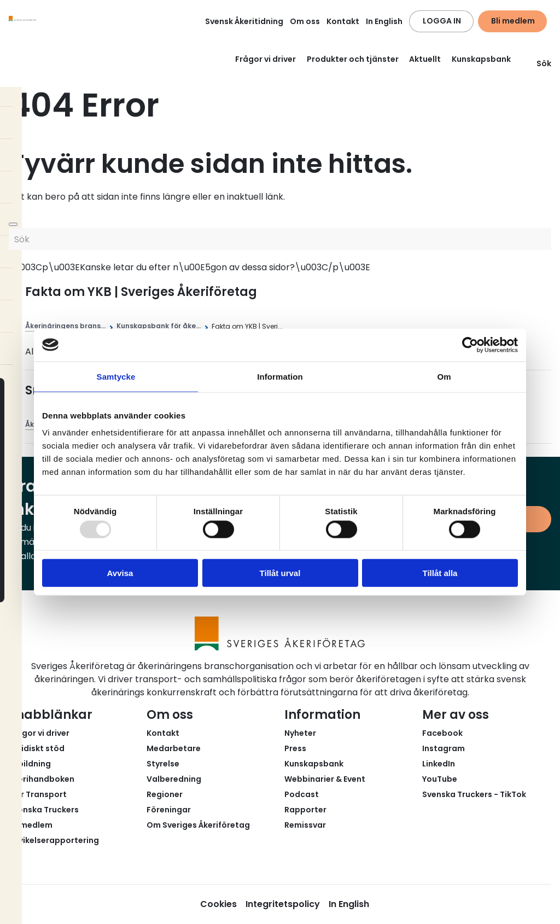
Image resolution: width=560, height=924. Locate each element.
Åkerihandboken (42, 779)
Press (295, 748)
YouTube (440, 779)
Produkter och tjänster (353, 59)
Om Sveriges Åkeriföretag (198, 825)
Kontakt (343, 21)
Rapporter (305, 810)
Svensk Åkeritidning (244, 21)
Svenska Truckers (44, 810)
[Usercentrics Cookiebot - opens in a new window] (470, 345)
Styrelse (163, 764)
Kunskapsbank (481, 59)
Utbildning (30, 764)
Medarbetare (174, 748)
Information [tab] (280, 376)
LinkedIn (439, 764)
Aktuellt (425, 59)
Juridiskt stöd (37, 748)
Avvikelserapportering (54, 840)
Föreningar (169, 810)
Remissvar (305, 825)
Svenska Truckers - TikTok (474, 794)
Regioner (165, 794)
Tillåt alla (440, 573)
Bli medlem (513, 21)
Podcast (302, 794)
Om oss (305, 21)
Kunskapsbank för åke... (159, 326)
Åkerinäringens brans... (65, 326)
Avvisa (120, 573)
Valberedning (174, 779)
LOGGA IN (442, 21)
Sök (537, 63)
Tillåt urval (280, 573)
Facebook (442, 733)
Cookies (218, 904)
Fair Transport (38, 794)
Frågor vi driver (266, 59)
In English (384, 21)
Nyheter (300, 733)
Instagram (444, 748)
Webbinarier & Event (325, 779)
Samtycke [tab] (116, 376)
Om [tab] (444, 376)
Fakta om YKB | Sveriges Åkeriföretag (141, 292)
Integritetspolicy (283, 904)
